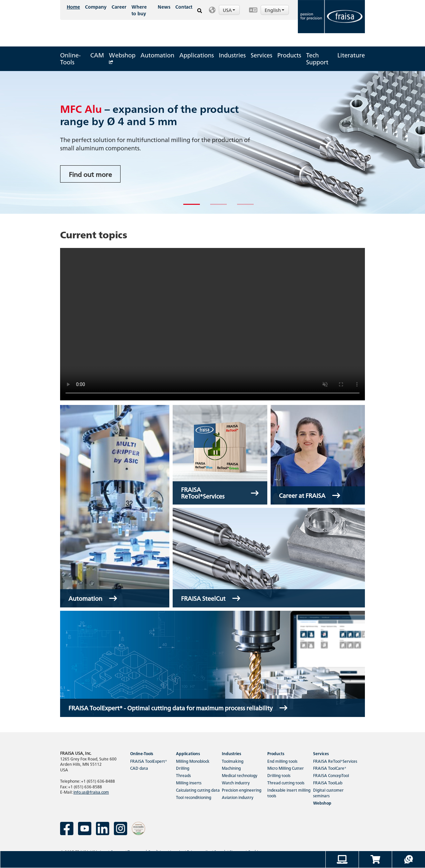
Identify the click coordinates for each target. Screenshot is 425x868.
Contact (184, 7)
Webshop (122, 57)
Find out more (90, 174)
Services (261, 55)
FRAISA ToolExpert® (149, 761)
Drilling (183, 768)
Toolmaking (233, 761)
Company (96, 7)
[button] (225, 10)
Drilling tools (279, 775)
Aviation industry (238, 797)
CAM (97, 55)
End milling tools (282, 761)
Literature (351, 55)
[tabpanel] (212, 142)
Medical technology (240, 775)
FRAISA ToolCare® (330, 768)
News (164, 7)
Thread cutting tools (286, 783)
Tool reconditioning (194, 797)
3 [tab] (240, 207)
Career (119, 7)
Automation (157, 55)
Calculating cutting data (198, 790)
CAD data (139, 768)
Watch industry (236, 783)
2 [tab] (213, 207)
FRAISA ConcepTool (331, 775)
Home (73, 7)
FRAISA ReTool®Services (335, 761)
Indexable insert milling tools (289, 793)
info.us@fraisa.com (91, 792)
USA (229, 10)
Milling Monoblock (193, 761)
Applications (197, 55)
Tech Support (317, 58)
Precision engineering (242, 790)
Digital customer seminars (328, 793)
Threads (183, 775)
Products (289, 55)
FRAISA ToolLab (328, 783)
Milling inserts (189, 783)
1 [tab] (187, 207)
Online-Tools (70, 58)
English (275, 10)
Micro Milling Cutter (286, 768)
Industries (232, 55)
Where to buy (139, 10)
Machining (231, 768)
